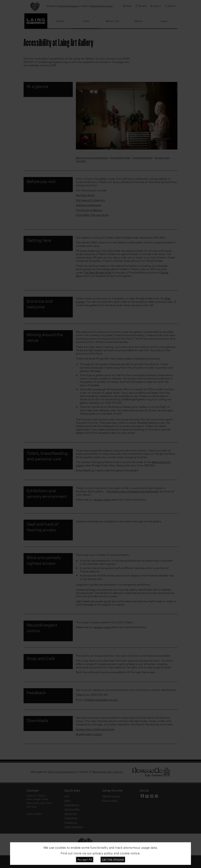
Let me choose (113, 859)
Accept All (85, 859)
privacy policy (103, 853)
